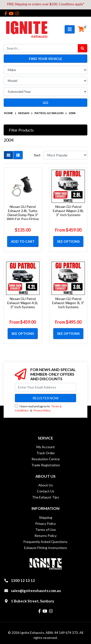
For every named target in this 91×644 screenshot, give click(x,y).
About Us (46, 485)
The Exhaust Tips (45, 497)
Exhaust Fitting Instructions (46, 548)
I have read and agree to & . (38, 408)
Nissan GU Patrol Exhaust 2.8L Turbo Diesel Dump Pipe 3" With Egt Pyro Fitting (23, 213)
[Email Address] (45, 387)
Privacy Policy (42, 410)
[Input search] (41, 48)
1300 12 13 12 (23, 580)
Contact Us (46, 491)
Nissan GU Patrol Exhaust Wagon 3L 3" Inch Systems (68, 303)
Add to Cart (23, 241)
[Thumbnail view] (8, 155)
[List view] (18, 155)
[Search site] (83, 48)
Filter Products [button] (21, 130)
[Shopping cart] (81, 29)
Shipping (46, 517)
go (45, 103)
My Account (46, 447)
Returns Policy (45, 536)
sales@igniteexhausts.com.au (36, 591)
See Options (68, 241)
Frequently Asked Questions (45, 542)
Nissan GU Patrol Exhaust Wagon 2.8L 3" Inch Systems (68, 211)
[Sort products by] (65, 155)
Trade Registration (46, 465)
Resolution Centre (46, 459)
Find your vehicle (45, 59)
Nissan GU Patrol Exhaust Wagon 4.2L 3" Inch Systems (23, 303)
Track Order (46, 453)
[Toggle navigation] (70, 29)
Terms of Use (46, 530)
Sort (37, 155)
